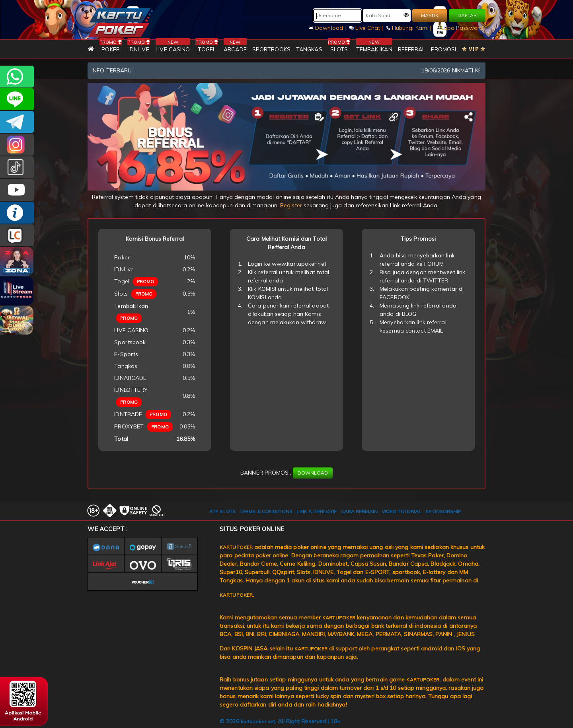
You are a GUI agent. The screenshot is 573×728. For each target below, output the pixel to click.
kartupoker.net (258, 721)
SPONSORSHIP (443, 511)
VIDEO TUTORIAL (401, 511)
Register (291, 205)
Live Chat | (367, 28)
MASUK (430, 15)
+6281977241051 (17, 77)
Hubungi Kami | (410, 28)
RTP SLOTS (222, 511)
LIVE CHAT (17, 235)
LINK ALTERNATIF (317, 511)
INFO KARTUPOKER (17, 213)
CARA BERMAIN (359, 511)
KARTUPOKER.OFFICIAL (17, 190)
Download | (328, 28)
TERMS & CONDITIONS (266, 511)
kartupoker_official (17, 99)
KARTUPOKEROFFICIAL (17, 122)
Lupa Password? (460, 28)
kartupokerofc (17, 167)
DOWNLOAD (313, 473)
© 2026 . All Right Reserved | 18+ (280, 721)
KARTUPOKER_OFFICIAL (17, 145)
